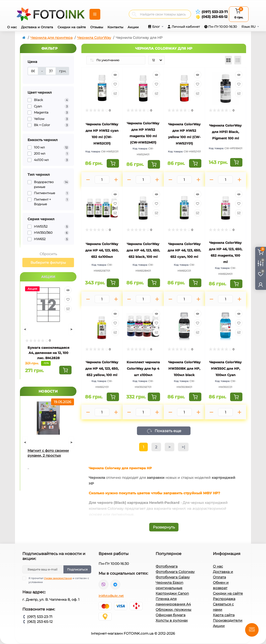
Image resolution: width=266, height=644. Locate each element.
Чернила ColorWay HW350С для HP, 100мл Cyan (225, 368)
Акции (133, 27)
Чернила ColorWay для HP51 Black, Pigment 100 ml (225, 132)
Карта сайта (224, 615)
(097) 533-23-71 (215, 12)
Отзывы (97, 27)
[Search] (134, 14)
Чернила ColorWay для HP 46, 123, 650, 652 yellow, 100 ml (102, 368)
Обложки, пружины (173, 610)
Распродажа (224, 599)
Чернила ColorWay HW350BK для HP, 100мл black (184, 368)
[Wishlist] (68, 299)
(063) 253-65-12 (214, 17)
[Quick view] (68, 290)
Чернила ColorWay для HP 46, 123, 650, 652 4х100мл (102, 250)
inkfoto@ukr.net (111, 596)
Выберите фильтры (48, 263)
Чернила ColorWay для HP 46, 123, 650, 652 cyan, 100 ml (184, 250)
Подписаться (77, 569)
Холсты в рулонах (172, 620)
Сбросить (48, 254)
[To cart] (65, 370)
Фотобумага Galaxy (173, 577)
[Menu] (95, 14)
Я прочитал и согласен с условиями (59, 580)
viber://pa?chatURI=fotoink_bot (103, 585)
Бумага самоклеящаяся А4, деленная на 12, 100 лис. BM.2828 (48, 353)
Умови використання (58, 578)
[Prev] (25, 329)
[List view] (238, 60)
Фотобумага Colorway (175, 572)
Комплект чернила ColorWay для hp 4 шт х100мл (143, 368)
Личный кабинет (186, 27)
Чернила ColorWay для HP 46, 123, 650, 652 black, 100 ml (143, 250)
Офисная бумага (170, 615)
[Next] (71, 329)
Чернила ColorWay (94, 38)
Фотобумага (167, 566)
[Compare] (68, 309)
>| (183, 447)
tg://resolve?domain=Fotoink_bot (115, 585)
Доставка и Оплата (37, 27)
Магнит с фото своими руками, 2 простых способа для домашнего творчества (48, 453)
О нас (12, 27)
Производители (228, 620)
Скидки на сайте (72, 27)
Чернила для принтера (52, 38)
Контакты (115, 27)
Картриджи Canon (172, 593)
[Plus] (116, 180)
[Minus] (88, 180)
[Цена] (33, 71)
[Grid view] (228, 60)
